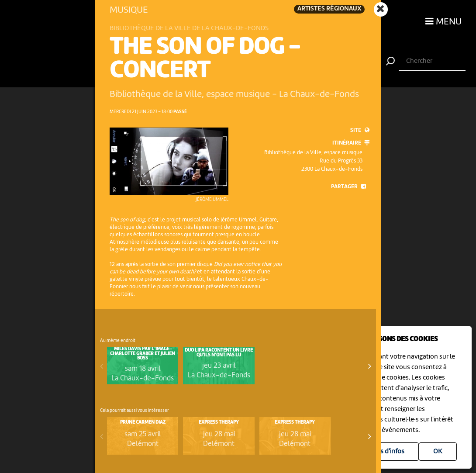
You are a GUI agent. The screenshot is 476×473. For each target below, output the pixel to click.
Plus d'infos (388, 452)
